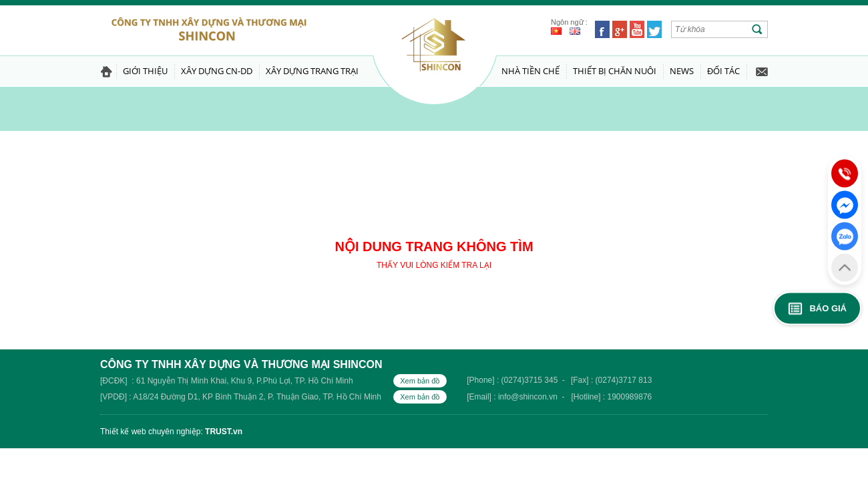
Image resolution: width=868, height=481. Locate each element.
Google (620, 29)
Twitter (654, 29)
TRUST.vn (224, 432)
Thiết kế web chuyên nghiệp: (152, 432)
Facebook (602, 29)
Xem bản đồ (420, 381)
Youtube (637, 29)
